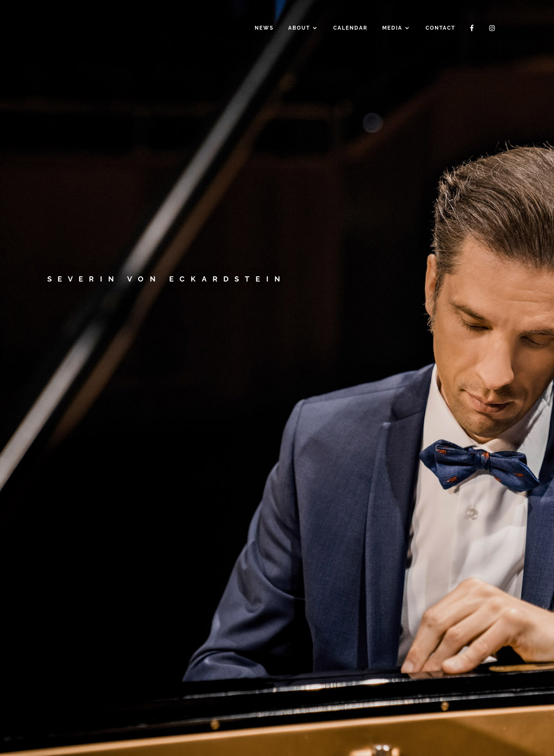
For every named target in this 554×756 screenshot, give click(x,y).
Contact (440, 28)
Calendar (350, 28)
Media (392, 28)
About (299, 28)
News (264, 28)
